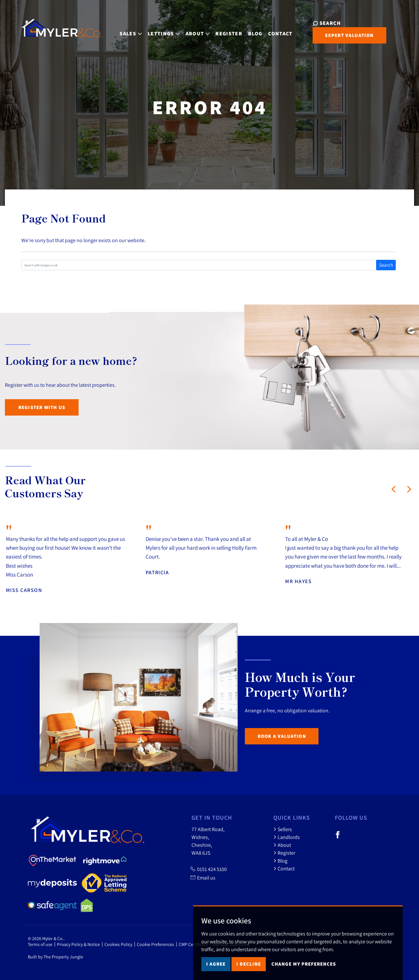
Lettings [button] (160, 31)
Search (386, 265)
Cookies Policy (118, 944)
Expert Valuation (341, 35)
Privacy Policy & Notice (78, 944)
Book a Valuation (282, 736)
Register (225, 31)
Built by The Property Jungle (55, 957)
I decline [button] (249, 968)
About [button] (194, 31)
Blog (251, 31)
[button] (393, 489)
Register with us (42, 407)
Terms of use (40, 944)
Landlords (287, 837)
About (282, 845)
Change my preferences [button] (304, 968)
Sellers (283, 829)
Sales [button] (127, 31)
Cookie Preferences (155, 944)
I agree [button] (216, 968)
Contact (276, 31)
